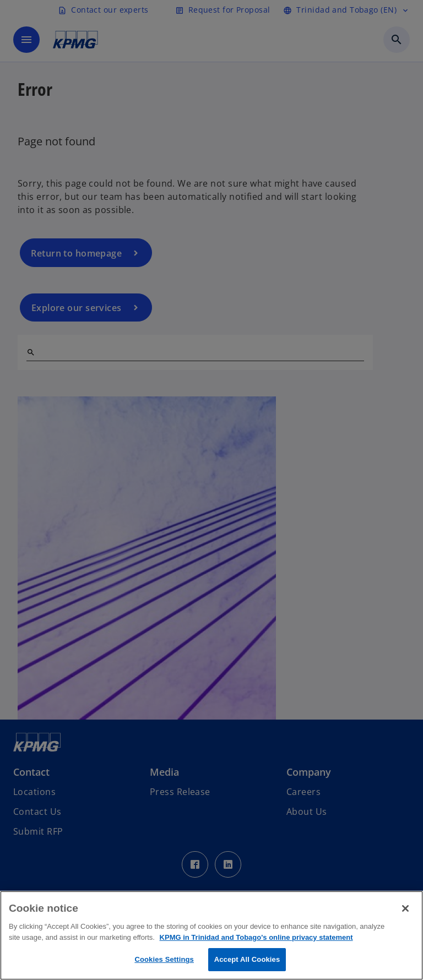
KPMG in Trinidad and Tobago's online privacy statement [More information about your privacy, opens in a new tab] (256, 937)
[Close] (405, 908)
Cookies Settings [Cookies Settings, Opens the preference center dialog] (164, 959)
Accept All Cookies (247, 959)
